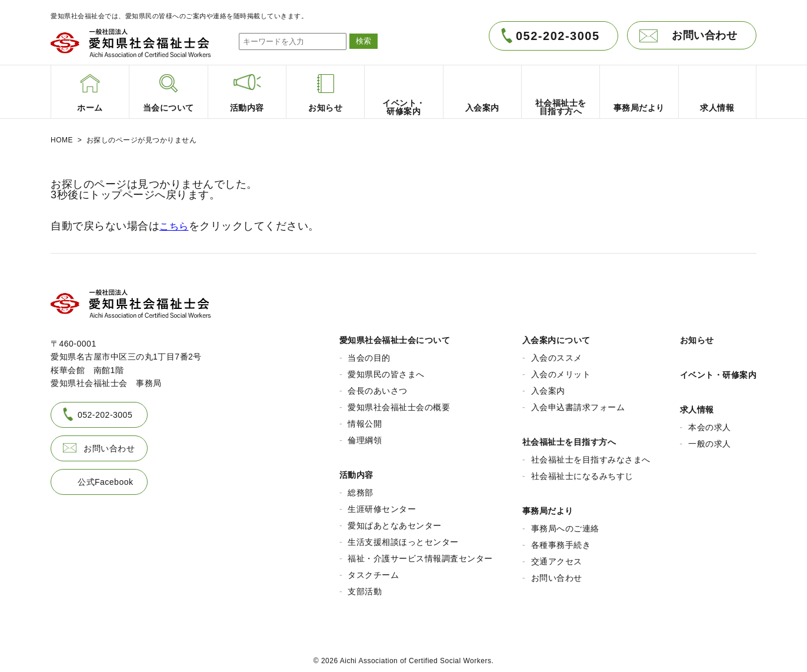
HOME (62, 140)
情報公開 (365, 420)
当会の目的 (369, 354)
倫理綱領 (365, 436)
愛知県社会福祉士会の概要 (399, 403)
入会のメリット (561, 370)
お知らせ (697, 336)
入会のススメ (557, 354)
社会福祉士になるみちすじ (582, 472)
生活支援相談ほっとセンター (403, 538)
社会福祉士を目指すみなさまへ (591, 455)
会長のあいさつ (378, 387)
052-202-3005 (558, 36)
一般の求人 (710, 440)
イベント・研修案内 (718, 371)
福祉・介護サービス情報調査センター (420, 554)
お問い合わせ (704, 35)
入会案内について (556, 336)
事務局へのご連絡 (565, 524)
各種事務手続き (561, 541)
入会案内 (548, 387)
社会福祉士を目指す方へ (569, 438)
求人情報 (697, 405)
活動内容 (356, 471)
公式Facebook (105, 477)
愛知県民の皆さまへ (386, 370)
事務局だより (548, 507)
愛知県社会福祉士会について (395, 336)
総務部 (361, 488)
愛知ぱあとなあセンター (395, 521)
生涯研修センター (382, 505)
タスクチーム (373, 571)
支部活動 (365, 587)
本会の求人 (710, 423)
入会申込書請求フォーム (578, 403)
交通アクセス (557, 557)
